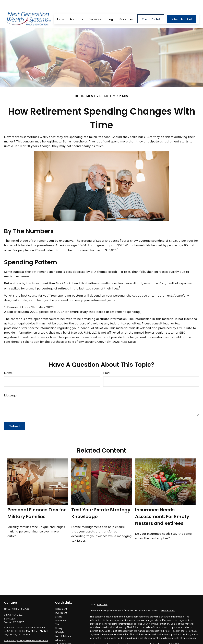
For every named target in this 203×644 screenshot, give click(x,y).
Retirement (61, 599)
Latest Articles (63, 626)
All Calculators (63, 634)
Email (107, 363)
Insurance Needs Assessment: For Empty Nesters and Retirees (162, 507)
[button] (60, 9)
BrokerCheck (168, 601)
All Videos (61, 630)
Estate (59, 607)
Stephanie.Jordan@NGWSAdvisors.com (26, 630)
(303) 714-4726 (20, 599)
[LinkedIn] (6, 636)
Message (10, 385)
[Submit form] (15, 416)
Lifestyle (60, 622)
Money (59, 618)
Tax (57, 614)
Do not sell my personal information (116, 641)
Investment (61, 603)
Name (8, 363)
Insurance (60, 611)
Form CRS (102, 594)
